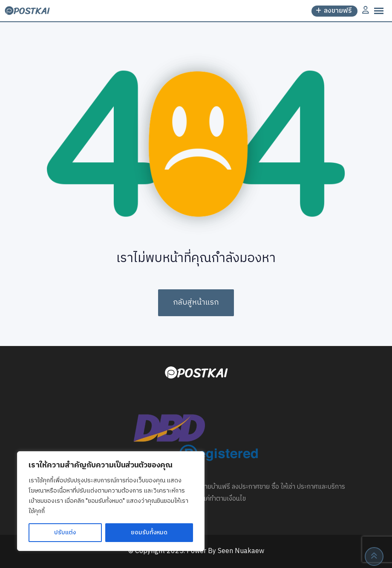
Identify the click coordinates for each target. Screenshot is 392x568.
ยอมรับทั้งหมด (149, 532)
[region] (111, 501)
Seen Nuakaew (241, 551)
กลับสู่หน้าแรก (196, 303)
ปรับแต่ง (65, 532)
